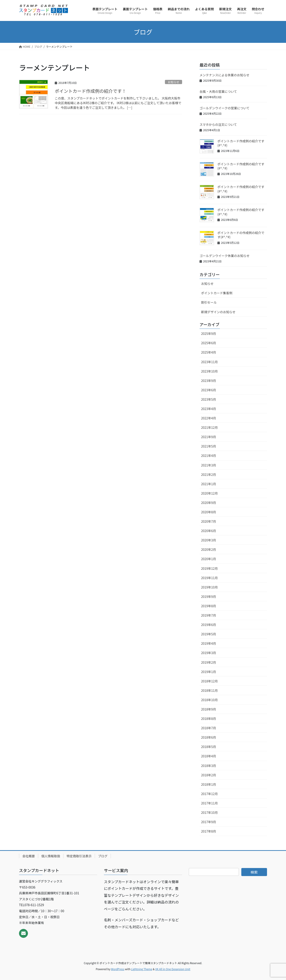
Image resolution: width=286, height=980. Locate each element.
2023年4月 (209, 409)
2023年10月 (209, 371)
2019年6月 (209, 625)
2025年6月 (209, 343)
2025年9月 (209, 334)
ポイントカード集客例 (217, 293)
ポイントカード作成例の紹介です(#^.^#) (241, 143)
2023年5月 (209, 399)
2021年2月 (209, 474)
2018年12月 (209, 681)
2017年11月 (209, 803)
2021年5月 (209, 446)
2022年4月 (209, 418)
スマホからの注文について (218, 124)
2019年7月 (209, 615)
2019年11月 (209, 578)
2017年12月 (209, 794)
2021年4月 (209, 456)
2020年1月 (209, 559)
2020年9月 (209, 503)
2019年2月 (209, 662)
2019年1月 (209, 672)
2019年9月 (209, 597)
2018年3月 (209, 766)
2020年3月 (209, 540)
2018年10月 (209, 700)
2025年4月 (209, 352)
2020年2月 (209, 549)
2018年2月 (209, 775)
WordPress (118, 969)
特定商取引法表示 (79, 856)
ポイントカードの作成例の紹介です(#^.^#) (241, 235)
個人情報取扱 (51, 856)
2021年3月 (209, 465)
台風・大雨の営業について (218, 91)
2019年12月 (209, 568)
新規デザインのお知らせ (218, 312)
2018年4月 (209, 756)
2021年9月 (209, 437)
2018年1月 (209, 784)
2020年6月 (209, 531)
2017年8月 (209, 831)
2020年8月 (209, 512)
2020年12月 (209, 493)
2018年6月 (209, 737)
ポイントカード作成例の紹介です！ (90, 91)
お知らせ (173, 82)
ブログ (103, 856)
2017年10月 (209, 812)
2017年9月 (209, 822)
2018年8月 (209, 719)
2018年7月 (209, 728)
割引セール (209, 302)
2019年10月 (209, 587)
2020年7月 (209, 521)
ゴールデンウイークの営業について (225, 108)
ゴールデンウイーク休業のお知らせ (225, 256)
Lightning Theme (142, 969)
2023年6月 (209, 390)
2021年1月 (209, 484)
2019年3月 (209, 653)
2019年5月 (209, 634)
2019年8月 (209, 606)
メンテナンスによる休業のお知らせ (224, 75)
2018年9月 (209, 709)
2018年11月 (209, 690)
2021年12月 (209, 427)
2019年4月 (209, 643)
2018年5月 (209, 747)
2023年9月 (209, 381)
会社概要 (29, 856)
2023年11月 (209, 362)
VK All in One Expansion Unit (173, 969)
